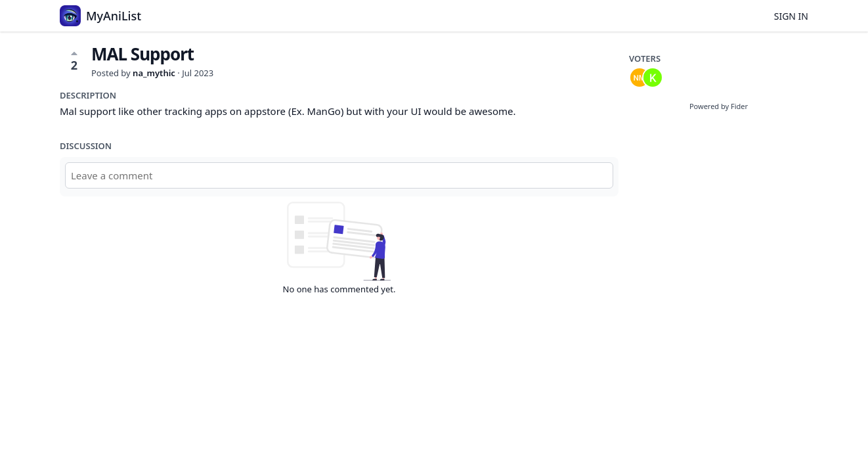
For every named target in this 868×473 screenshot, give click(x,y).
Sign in (791, 16)
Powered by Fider (719, 106)
